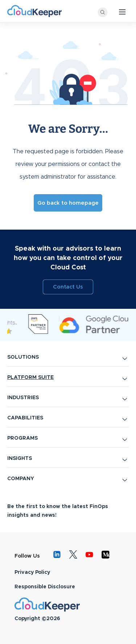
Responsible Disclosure (45, 587)
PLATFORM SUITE (30, 378)
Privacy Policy (32, 572)
